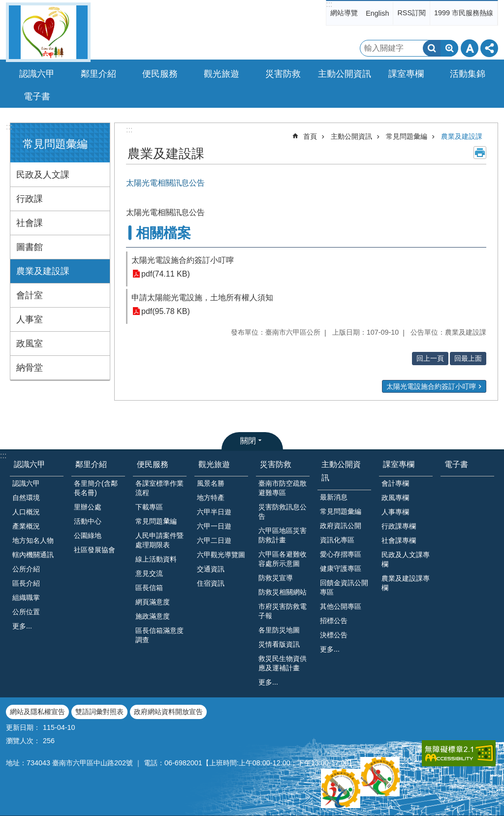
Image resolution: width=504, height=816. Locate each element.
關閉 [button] (248, 441)
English (377, 13)
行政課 (30, 199)
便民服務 (153, 464)
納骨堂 (30, 368)
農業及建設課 (43, 271)
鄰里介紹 (91, 464)
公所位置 (26, 612)
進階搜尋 (449, 48)
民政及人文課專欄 (406, 559)
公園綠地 (88, 535)
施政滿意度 (153, 616)
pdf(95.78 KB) (166, 311)
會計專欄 (395, 483)
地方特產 (211, 498)
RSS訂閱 (411, 13)
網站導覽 (344, 13)
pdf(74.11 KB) (166, 274)
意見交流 (149, 573)
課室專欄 (399, 464)
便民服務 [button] (160, 74)
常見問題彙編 (55, 144)
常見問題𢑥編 (156, 521)
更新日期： (23, 727)
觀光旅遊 (214, 464)
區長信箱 (149, 588)
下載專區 (149, 507)
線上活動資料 (156, 559)
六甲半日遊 (214, 512)
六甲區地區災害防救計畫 (283, 535)
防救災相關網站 (283, 592)
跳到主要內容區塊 (5, 5)
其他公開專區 (341, 606)
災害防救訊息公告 (283, 512)
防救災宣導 (276, 578)
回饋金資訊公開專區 (344, 587)
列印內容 (480, 153)
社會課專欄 (399, 540)
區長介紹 (26, 583)
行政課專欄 (399, 526)
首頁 (310, 136)
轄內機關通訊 (33, 555)
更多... (22, 626)
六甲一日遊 (214, 526)
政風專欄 (395, 498)
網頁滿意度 (153, 602)
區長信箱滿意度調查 (159, 635)
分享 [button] (489, 48)
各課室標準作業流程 (159, 488)
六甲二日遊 (214, 540)
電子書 (37, 96)
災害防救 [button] (283, 74)
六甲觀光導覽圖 (221, 555)
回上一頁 (430, 358)
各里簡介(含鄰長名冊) (96, 488)
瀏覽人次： (23, 741)
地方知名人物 (33, 540)
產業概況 (26, 526)
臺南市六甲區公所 (48, 32)
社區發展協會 (94, 550)
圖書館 (30, 247)
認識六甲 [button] (37, 74)
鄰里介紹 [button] (98, 74)
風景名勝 (211, 483)
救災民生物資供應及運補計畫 (283, 663)
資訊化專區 (337, 540)
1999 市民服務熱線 (464, 13)
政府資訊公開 (341, 526)
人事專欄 (395, 512)
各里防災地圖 (279, 630)
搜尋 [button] (432, 48)
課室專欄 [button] (406, 74)
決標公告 (334, 635)
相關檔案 (163, 233)
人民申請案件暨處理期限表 (159, 540)
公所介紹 (26, 569)
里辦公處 (88, 507)
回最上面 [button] (468, 358)
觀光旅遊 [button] (221, 74)
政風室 (30, 344)
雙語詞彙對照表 (99, 712)
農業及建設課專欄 (406, 583)
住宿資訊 (211, 583)
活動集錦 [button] (468, 74)
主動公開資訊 (351, 136)
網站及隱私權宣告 (37, 712)
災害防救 (276, 464)
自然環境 (26, 498)
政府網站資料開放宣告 (168, 712)
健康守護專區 (341, 568)
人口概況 (26, 512)
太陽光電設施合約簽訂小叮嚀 (183, 260)
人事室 (30, 319)
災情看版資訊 (279, 644)
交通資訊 (211, 569)
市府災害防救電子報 (283, 611)
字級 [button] (470, 48)
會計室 (30, 295)
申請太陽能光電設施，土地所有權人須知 (202, 298)
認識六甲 (30, 464)
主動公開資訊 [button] (345, 74)
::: (329, 4)
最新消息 (334, 497)
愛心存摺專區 (341, 554)
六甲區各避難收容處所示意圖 (283, 559)
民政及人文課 (43, 175)
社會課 (30, 223)
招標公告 (334, 621)
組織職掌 (26, 597)
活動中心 (88, 521)
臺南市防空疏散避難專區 (283, 488)
